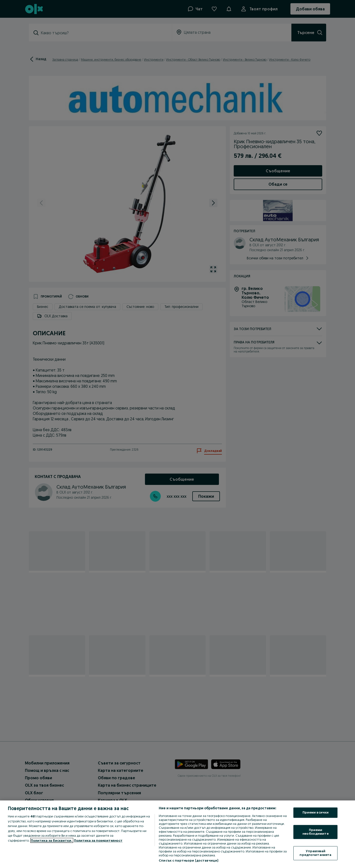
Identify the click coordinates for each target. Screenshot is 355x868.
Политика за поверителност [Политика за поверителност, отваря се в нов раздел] (98, 840)
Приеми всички (316, 813)
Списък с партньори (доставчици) (188, 860)
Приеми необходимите (316, 832)
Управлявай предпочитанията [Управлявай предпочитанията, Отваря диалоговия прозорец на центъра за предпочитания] (315, 853)
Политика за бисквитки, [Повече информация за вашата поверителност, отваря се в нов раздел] (52, 840)
